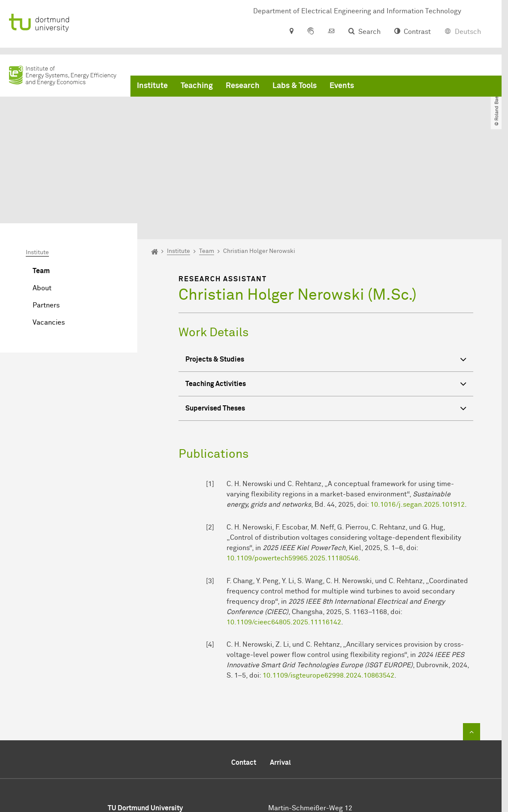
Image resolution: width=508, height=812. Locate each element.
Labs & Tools (295, 86)
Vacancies (49, 243)
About (42, 208)
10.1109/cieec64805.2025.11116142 (284, 542)
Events (342, 86)
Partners (46, 225)
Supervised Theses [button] (326, 330)
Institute (152, 86)
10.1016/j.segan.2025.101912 (417, 425)
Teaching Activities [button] (326, 305)
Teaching (197, 86)
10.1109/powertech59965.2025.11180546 (292, 478)
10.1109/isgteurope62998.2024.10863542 (328, 596)
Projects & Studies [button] (326, 281)
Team (41, 191)
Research (243, 86)
